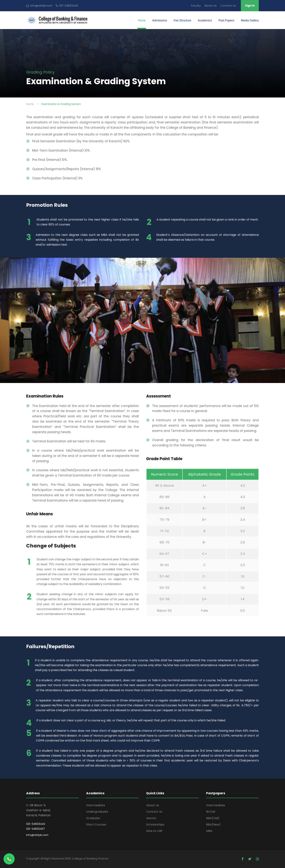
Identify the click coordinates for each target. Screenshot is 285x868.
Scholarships (155, 825)
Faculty (196, 6)
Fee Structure (182, 20)
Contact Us (228, 6)
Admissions (160, 20)
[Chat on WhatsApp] (9, 859)
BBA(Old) (213, 818)
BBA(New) (213, 825)
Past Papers (226, 20)
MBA (209, 831)
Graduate (93, 818)
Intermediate (96, 805)
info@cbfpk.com (37, 835)
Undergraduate (97, 812)
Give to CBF (154, 831)
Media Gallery (250, 20)
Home (142, 20)
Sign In (250, 6)
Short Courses (96, 825)
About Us (210, 6)
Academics (205, 20)
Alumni (151, 818)
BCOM (211, 812)
